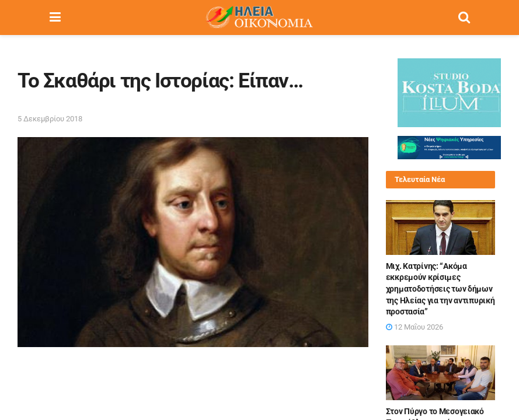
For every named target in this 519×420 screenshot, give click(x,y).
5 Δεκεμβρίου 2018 (50, 119)
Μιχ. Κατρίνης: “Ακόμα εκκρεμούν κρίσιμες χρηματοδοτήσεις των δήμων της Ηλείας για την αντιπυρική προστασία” (440, 289)
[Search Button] (464, 17)
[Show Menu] (55, 17)
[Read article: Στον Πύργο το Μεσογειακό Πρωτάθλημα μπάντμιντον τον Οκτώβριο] (440, 372)
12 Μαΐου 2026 (414, 327)
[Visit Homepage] (259, 17)
